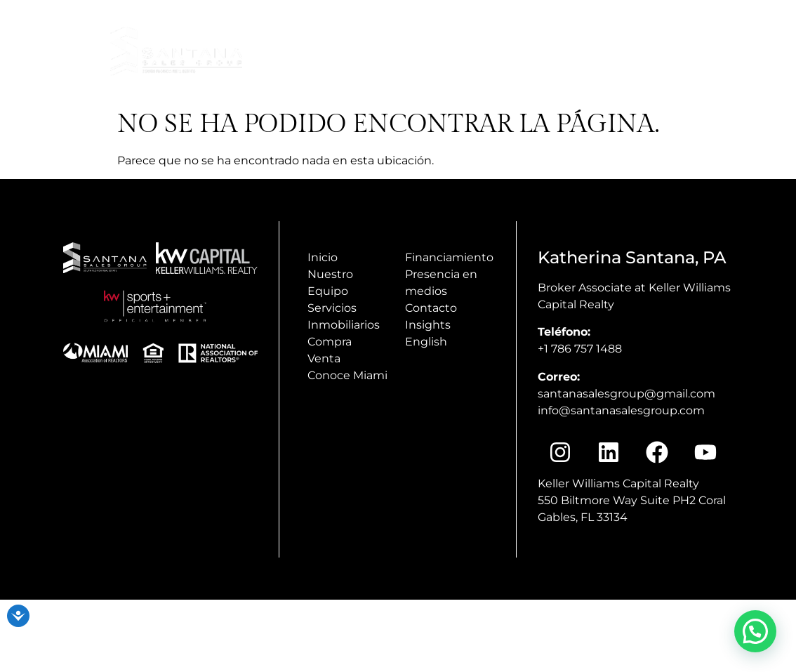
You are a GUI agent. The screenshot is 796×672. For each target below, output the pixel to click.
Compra (330, 342)
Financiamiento (449, 257)
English (426, 342)
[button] (755, 631)
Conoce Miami (665, 83)
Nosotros (744, 51)
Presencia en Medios (624, 50)
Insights (756, 83)
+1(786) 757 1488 (743, 16)
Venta (324, 358)
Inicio (523, 50)
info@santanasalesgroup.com (615, 16)
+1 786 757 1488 (580, 349)
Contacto (431, 308)
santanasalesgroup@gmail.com (626, 394)
